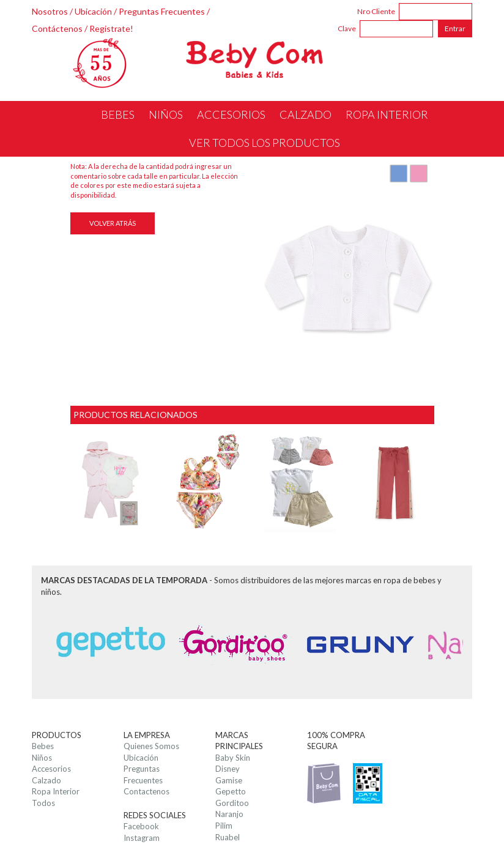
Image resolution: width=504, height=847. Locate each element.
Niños (42, 758)
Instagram (142, 838)
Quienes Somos (151, 746)
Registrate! (111, 28)
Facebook (141, 826)
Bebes (43, 746)
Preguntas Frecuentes (162, 11)
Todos (43, 803)
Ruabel (228, 837)
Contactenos (146, 791)
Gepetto (231, 791)
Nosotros (50, 11)
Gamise (229, 780)
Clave (347, 28)
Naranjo (229, 814)
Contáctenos (57, 28)
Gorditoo (232, 803)
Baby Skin (233, 758)
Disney (228, 769)
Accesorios (51, 769)
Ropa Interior (56, 791)
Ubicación (93, 11)
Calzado (46, 780)
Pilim (224, 826)
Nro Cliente (376, 11)
